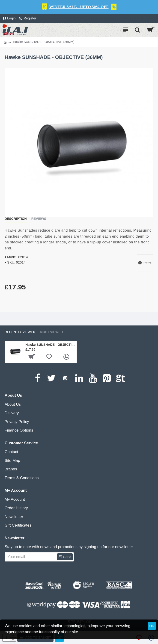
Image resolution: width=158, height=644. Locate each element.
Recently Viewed (20, 332)
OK (152, 626)
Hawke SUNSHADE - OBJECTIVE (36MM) (50, 345)
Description (16, 219)
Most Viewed (51, 332)
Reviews (39, 219)
